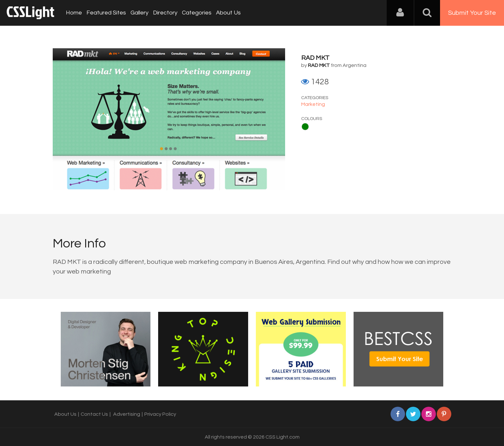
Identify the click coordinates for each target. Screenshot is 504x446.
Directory (165, 13)
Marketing (313, 104)
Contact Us (94, 414)
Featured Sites (106, 13)
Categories (197, 13)
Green (305, 127)
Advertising (127, 414)
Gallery (139, 13)
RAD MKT (315, 58)
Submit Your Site (472, 13)
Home (74, 13)
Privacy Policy (160, 414)
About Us (228, 13)
